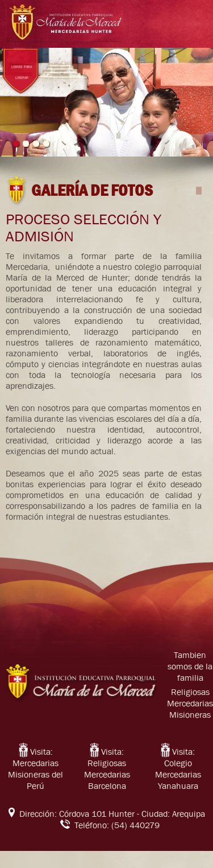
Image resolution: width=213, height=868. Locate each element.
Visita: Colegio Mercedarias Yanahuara (178, 769)
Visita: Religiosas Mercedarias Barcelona (107, 769)
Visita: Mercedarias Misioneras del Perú (35, 769)
